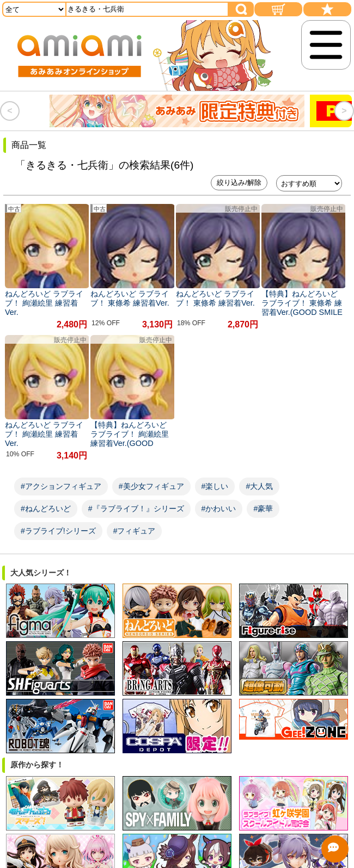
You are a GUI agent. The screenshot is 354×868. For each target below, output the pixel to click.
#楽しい (215, 486)
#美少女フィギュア (151, 486)
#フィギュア (135, 531)
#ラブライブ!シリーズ (58, 531)
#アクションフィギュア (61, 486)
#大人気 (259, 486)
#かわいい (219, 509)
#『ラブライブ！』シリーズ (136, 509)
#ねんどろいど (46, 509)
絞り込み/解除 (239, 182)
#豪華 (263, 509)
